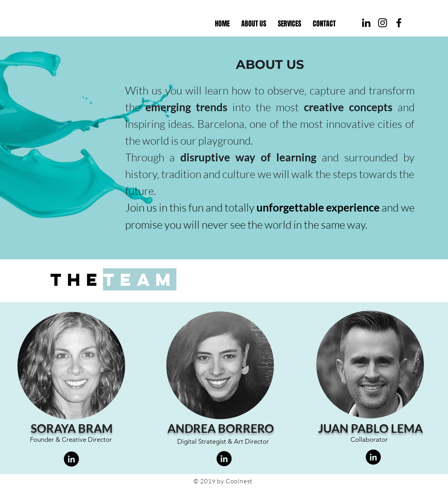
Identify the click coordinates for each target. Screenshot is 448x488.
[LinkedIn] (71, 459)
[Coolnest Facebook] (399, 23)
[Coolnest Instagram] (383, 23)
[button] (289, 24)
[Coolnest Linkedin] (366, 23)
